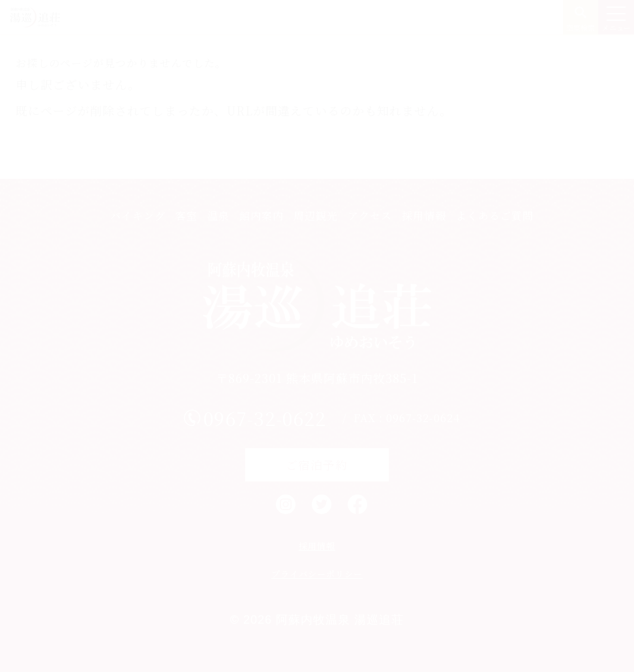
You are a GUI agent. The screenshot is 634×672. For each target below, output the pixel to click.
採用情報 (424, 216)
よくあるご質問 (495, 216)
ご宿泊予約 (317, 465)
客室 (187, 216)
